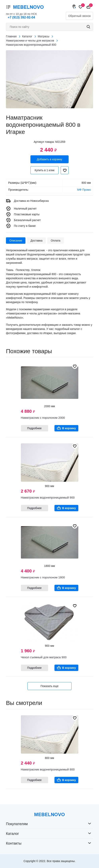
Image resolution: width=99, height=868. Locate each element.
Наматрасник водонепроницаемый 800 (48, 769)
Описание (16, 241)
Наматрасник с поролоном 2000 (43, 418)
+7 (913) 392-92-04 (21, 17)
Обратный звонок (79, 16)
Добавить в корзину (49, 159)
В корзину (69, 428)
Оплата (55, 241)
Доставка (36, 241)
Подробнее (34, 428)
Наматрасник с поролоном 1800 (43, 577)
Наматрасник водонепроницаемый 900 (48, 497)
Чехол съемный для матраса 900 (44, 657)
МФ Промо (84, 190)
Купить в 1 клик (45, 170)
